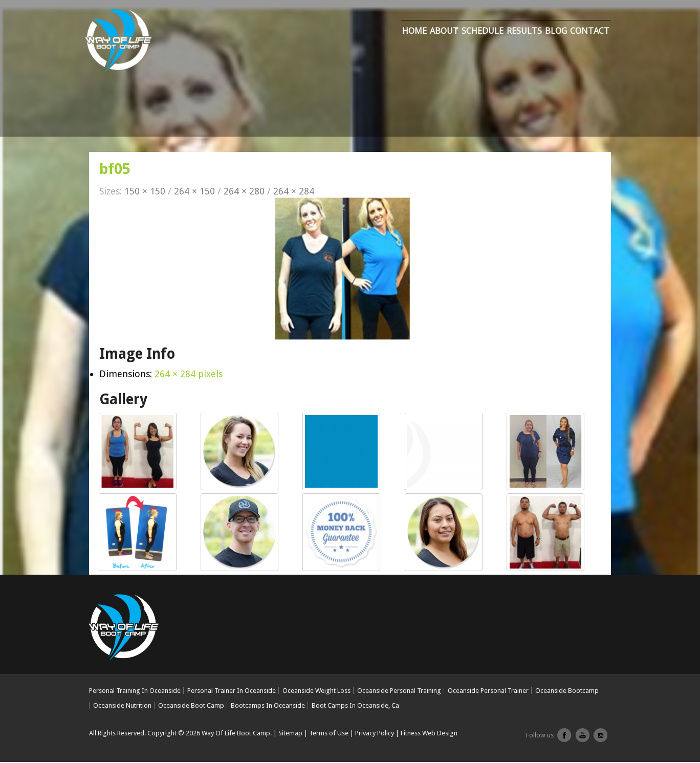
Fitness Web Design (429, 734)
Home (414, 32)
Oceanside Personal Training (399, 692)
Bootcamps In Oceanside (268, 706)
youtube (582, 740)
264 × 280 (244, 192)
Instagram (600, 740)
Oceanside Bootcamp (567, 692)
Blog (556, 32)
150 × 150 (145, 192)
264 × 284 (294, 192)
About (444, 32)
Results (524, 32)
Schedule (483, 32)
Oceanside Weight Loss (316, 692)
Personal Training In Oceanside (135, 692)
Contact (590, 32)
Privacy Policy (375, 734)
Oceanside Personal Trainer (488, 692)
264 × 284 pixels (189, 375)
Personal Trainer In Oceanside (232, 692)
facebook (564, 740)
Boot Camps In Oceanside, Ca (355, 706)
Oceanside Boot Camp (191, 706)
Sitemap (290, 734)
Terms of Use (329, 734)
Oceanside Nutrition (122, 706)
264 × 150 (194, 192)
